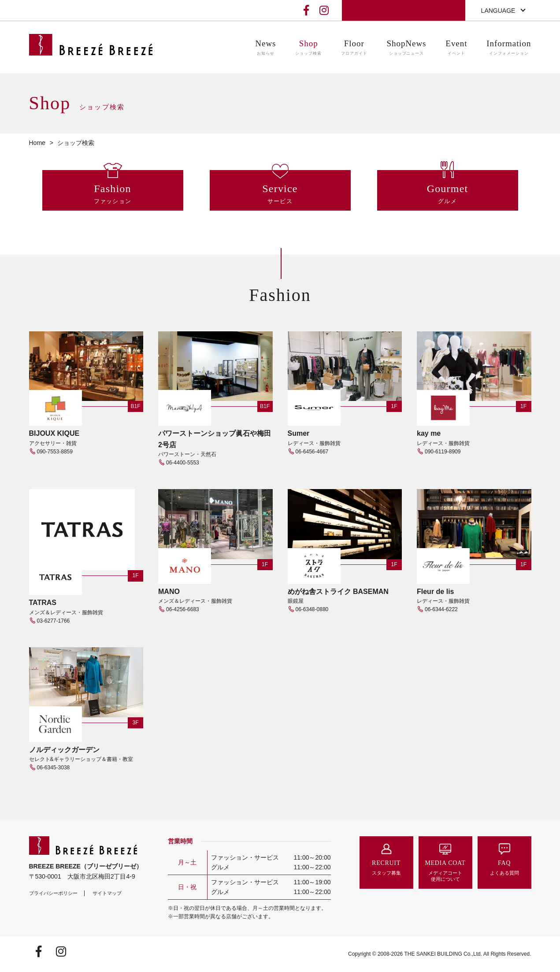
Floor (354, 48)
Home (37, 143)
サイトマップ (107, 893)
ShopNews (407, 48)
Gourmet (448, 195)
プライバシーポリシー (53, 893)
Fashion (113, 195)
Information (509, 48)
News (265, 48)
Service (280, 195)
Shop (308, 48)
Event (456, 48)
